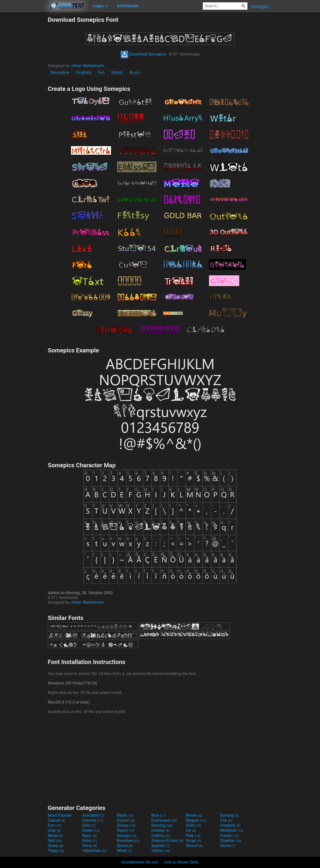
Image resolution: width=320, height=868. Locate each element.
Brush (134, 72)
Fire (226, 820)
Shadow (231, 841)
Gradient (230, 825)
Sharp (55, 846)
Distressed (164, 820)
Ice (191, 830)
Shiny (90, 846)
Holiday (160, 830)
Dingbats (84, 72)
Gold (193, 825)
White (124, 851)
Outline (161, 836)
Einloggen (260, 7)
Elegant (196, 820)
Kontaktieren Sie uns (140, 862)
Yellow (160, 851)
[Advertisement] (24, 91)
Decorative (60, 72)
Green (91, 830)
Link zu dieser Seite (181, 862)
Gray (54, 830)
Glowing (162, 825)
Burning (230, 815)
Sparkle (160, 846)
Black (125, 815)
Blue (159, 815)
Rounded (128, 841)
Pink (193, 836)
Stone (228, 846)
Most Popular (60, 815)
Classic (126, 820)
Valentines (94, 851)
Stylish (117, 72)
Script (193, 841)
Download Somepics (143, 54)
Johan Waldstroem (87, 66)
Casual (56, 820)
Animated (93, 815)
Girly (89, 825)
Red (55, 841)
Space (125, 846)
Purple (229, 836)
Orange (127, 836)
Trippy (56, 851)
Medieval (232, 830)
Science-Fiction (167, 841)
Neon (89, 836)
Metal (55, 836)
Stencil (194, 846)
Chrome (93, 820)
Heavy (126, 830)
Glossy (126, 825)
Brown (194, 815)
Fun (101, 72)
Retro (89, 841)
